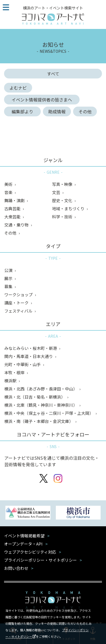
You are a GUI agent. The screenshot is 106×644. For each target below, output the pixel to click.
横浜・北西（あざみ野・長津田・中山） (41, 389)
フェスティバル (19, 311)
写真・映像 (63, 184)
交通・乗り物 (17, 225)
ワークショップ (19, 295)
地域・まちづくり (69, 208)
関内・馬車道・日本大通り (29, 356)
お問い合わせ (16, 568)
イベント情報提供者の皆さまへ (44, 100)
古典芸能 (13, 208)
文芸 (57, 192)
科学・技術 (63, 217)
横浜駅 (11, 381)
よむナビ (18, 88)
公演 (9, 270)
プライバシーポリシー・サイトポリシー (40, 560)
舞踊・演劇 (15, 200)
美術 (9, 184)
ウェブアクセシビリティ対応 (30, 552)
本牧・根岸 (15, 372)
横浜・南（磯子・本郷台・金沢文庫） (39, 421)
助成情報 (57, 111)
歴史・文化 (63, 200)
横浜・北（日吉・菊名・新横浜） (35, 397)
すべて (53, 74)
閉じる (98, 609)
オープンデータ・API (23, 544)
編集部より (25, 111)
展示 (9, 278)
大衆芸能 (13, 217)
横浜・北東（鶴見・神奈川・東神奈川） (41, 405)
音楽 (9, 192)
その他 (85, 111)
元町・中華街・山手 (23, 364)
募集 (9, 286)
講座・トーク (17, 303)
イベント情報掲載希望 (24, 536)
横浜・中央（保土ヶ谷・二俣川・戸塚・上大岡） (49, 413)
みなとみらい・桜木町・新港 (31, 348)
